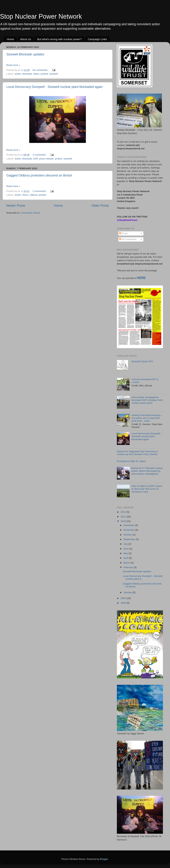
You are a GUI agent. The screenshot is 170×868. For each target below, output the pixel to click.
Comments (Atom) (31, 213)
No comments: (41, 70)
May (126, 553)
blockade (27, 74)
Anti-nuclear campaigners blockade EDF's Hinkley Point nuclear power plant (147, 400)
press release (46, 159)
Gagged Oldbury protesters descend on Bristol (39, 175)
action (18, 74)
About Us (26, 39)
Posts (123, 233)
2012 (124, 512)
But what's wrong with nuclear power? (59, 39)
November (129, 530)
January (128, 592)
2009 (124, 598)
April (126, 558)
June (126, 549)
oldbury (34, 195)
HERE (141, 278)
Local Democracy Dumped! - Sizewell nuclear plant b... (143, 577)
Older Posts (100, 206)
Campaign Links (97, 39)
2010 (124, 521)
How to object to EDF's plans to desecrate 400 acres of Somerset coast (147, 489)
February (129, 567)
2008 (124, 603)
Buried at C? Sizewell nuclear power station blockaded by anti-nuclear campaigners (147, 471)
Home (10, 39)
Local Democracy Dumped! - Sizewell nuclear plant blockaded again (54, 87)
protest (44, 74)
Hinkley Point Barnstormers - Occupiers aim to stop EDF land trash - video (147, 418)
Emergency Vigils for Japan (131, 461)
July (126, 544)
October (128, 535)
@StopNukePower (127, 220)
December (129, 525)
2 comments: (40, 155)
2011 (124, 517)
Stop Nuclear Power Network (41, 16)
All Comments (128, 239)
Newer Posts (16, 206)
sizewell (54, 74)
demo (36, 74)
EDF (36, 159)
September (130, 539)
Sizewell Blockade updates (25, 54)
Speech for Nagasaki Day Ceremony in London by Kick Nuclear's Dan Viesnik (138, 453)
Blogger (104, 859)
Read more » (13, 65)
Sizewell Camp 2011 (142, 361)
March (127, 563)
